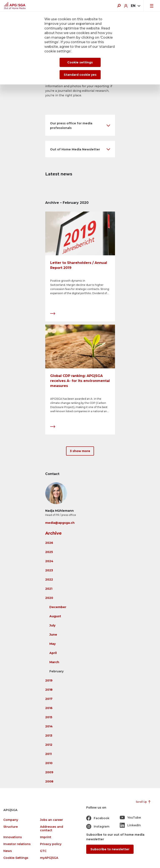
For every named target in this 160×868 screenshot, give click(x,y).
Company (11, 820)
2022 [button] (49, 580)
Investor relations (17, 844)
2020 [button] (49, 598)
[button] (80, 125)
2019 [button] (49, 680)
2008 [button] (49, 781)
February (56, 671)
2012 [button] (49, 745)
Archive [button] (53, 533)
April (53, 653)
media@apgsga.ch (60, 523)
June (53, 635)
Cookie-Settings (16, 858)
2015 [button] (49, 717)
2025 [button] (49, 552)
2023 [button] (49, 570)
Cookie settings (80, 62)
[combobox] (135, 6)
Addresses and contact (52, 829)
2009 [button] (49, 772)
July (52, 625)
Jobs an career (51, 820)
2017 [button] (49, 699)
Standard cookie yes (80, 75)
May (52, 644)
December (58, 607)
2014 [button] (49, 726)
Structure (11, 827)
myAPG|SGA (49, 858)
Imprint (46, 837)
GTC (43, 851)
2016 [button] (49, 708)
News (8, 851)
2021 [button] (49, 589)
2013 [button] (49, 736)
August (55, 616)
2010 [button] (49, 763)
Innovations (13, 837)
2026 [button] (49, 543)
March (54, 662)
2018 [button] (49, 690)
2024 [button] (49, 561)
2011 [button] (48, 754)
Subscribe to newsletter (110, 849)
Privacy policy (51, 844)
